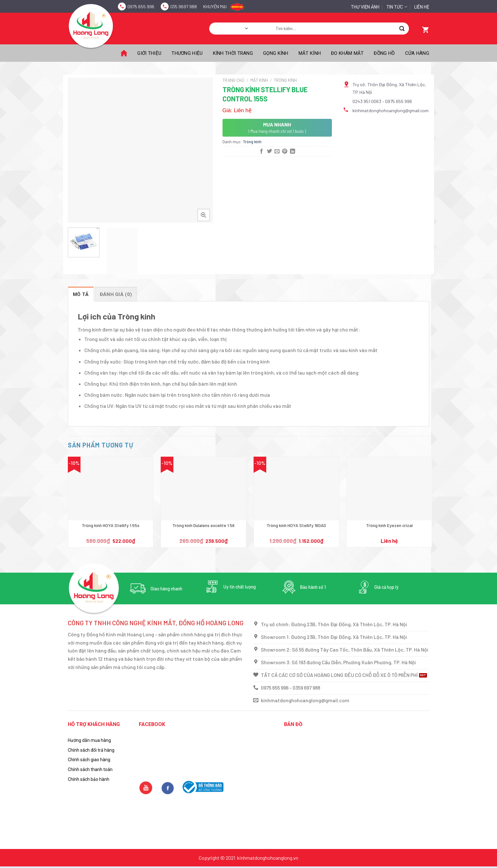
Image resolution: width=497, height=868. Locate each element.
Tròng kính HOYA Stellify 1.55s (111, 525)
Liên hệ (422, 7)
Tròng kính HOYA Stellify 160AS (296, 525)
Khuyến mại (215, 6)
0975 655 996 (141, 6)
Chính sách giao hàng (89, 760)
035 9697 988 (184, 6)
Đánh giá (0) (116, 294)
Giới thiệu (149, 53)
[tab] (81, 294)
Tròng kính (285, 80)
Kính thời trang (233, 53)
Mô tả (81, 294)
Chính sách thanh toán (90, 769)
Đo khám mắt (347, 53)
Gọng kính (276, 53)
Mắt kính (310, 53)
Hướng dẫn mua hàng (89, 740)
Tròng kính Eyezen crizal (389, 525)
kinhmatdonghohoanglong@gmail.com (390, 110)
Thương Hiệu (187, 53)
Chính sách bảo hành (89, 779)
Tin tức (397, 7)
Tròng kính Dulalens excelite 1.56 (203, 525)
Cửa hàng (417, 53)
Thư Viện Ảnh (365, 7)
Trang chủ (233, 80)
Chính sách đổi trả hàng (91, 750)
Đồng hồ (384, 53)
